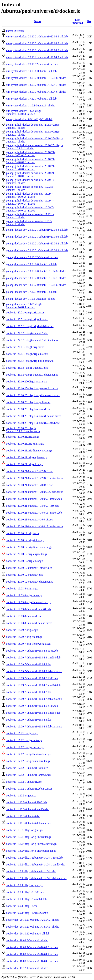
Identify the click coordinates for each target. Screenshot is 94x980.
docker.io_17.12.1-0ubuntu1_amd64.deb (28, 775)
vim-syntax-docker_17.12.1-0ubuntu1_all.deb (31, 99)
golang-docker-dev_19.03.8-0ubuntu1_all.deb (31, 264)
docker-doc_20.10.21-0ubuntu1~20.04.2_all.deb (33, 920)
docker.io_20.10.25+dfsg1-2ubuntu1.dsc (28, 409)
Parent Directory (15, 31)
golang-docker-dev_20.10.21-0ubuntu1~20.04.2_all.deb (37, 243)
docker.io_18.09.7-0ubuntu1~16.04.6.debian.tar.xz (34, 727)
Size (89, 21)
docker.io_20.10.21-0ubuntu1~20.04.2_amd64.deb (34, 499)
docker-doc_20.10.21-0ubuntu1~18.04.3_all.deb (33, 927)
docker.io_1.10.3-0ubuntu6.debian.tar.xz (28, 823)
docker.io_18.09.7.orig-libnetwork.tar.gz (28, 644)
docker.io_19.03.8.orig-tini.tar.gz (24, 595)
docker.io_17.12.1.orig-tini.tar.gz (24, 740)
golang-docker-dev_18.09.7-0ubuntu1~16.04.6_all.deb (36, 285)
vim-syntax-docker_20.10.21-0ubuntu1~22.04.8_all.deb (37, 36)
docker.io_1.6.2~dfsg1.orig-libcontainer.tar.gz (31, 844)
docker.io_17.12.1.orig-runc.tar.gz (25, 747)
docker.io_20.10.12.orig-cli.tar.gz (24, 561)
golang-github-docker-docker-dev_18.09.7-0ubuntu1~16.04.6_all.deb (30, 209)
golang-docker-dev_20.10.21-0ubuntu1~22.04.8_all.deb (37, 230)
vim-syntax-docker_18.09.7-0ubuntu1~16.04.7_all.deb (36, 85)
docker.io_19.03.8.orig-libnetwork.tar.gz (28, 602)
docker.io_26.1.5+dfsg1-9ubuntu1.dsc (27, 368)
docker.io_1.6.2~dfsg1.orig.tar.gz (24, 830)
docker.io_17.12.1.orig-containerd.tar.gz (28, 761)
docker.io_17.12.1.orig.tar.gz (22, 733)
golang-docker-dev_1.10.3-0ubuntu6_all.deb (31, 299)
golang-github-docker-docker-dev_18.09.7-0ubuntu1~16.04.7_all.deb (30, 202)
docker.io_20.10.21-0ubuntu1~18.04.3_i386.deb (33, 506)
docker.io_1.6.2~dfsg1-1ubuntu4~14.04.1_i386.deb (34, 858)
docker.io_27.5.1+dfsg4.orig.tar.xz (25, 312)
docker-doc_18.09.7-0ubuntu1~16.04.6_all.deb (32, 961)
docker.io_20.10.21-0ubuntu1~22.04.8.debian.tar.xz (35, 478)
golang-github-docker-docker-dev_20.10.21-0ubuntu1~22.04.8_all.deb (31, 154)
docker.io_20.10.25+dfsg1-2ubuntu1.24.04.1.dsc (33, 423)
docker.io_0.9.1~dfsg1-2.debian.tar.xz (27, 913)
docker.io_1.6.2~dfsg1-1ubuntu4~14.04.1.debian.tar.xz (36, 878)
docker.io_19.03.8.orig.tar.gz (22, 589)
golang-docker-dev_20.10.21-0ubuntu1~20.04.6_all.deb (37, 237)
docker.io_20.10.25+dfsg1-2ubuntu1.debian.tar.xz (33, 416)
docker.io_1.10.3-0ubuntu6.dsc (23, 816)
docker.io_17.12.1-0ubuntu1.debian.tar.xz (29, 789)
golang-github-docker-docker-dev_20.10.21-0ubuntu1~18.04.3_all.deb (31, 174)
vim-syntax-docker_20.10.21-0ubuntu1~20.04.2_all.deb (37, 50)
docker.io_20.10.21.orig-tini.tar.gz (25, 444)
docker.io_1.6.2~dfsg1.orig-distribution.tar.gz (31, 851)
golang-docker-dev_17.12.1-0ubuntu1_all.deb (31, 292)
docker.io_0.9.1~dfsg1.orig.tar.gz (24, 885)
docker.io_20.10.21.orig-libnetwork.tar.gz (29, 450)
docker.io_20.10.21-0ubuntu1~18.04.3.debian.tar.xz (35, 526)
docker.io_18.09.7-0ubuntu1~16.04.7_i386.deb (32, 678)
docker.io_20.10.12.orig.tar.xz (23, 533)
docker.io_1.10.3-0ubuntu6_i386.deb (26, 802)
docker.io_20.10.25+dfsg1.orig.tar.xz (26, 381)
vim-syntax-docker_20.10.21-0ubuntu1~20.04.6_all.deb (37, 43)
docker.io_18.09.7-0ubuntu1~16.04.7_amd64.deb (33, 685)
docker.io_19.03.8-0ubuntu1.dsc (24, 616)
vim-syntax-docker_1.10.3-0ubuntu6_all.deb (31, 105)
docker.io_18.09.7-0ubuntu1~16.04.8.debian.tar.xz (34, 671)
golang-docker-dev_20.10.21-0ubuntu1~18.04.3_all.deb (37, 250)
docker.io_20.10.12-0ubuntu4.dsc (24, 575)
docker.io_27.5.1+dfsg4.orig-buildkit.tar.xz (30, 326)
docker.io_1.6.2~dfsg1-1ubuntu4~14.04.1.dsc (31, 871)
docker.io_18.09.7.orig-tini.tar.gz (24, 637)
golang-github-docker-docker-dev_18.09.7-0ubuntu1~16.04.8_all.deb (30, 195)
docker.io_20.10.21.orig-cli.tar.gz (24, 464)
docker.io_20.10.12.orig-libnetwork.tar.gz (29, 547)
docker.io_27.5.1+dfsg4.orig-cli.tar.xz (27, 319)
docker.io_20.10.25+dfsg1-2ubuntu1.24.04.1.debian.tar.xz (23, 430)
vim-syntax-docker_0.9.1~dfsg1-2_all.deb (29, 119)
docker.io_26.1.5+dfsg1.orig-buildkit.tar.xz (30, 361)
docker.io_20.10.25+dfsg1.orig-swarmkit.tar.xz (32, 388)
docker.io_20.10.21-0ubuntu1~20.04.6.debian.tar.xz (35, 492)
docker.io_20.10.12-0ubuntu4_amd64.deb (29, 568)
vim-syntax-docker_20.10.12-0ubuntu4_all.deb (32, 64)
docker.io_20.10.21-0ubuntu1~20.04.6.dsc (29, 485)
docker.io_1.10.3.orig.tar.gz (21, 796)
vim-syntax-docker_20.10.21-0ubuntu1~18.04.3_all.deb (37, 57)
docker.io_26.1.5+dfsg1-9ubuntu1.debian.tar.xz (32, 375)
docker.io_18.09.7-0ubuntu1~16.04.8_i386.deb (32, 651)
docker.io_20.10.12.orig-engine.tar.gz (27, 554)
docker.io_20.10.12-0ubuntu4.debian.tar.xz (30, 582)
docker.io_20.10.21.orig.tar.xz (23, 437)
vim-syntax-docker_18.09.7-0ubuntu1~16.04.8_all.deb (36, 78)
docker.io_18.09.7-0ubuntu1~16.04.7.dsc (29, 692)
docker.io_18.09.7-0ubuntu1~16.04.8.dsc (29, 664)
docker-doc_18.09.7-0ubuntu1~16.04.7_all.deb (32, 954)
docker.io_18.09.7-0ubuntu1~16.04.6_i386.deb (32, 706)
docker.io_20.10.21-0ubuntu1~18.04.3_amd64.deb (34, 513)
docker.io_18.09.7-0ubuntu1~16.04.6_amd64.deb (33, 713)
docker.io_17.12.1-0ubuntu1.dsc (24, 782)
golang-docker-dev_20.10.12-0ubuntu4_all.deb (32, 257)
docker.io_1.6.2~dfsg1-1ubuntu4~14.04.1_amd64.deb (36, 865)
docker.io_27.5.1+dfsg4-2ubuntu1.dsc (27, 333)
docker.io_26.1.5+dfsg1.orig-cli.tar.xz (27, 354)
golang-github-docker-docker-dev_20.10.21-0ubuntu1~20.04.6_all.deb (31, 161)
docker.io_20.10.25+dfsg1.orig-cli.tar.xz (28, 402)
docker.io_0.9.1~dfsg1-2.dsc (22, 906)
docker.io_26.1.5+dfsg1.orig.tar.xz (25, 347)
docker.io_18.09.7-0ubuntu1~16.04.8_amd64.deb (33, 658)
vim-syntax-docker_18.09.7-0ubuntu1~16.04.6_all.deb (36, 92)
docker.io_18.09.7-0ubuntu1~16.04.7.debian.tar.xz (34, 699)
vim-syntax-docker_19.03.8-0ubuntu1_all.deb (31, 71)
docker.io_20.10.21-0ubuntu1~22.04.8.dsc (29, 471)
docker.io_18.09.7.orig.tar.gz (22, 630)
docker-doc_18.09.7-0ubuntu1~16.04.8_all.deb (32, 947)
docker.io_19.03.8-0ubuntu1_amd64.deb (28, 609)
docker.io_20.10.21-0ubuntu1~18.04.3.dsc (29, 519)
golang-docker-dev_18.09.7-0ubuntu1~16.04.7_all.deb (36, 278)
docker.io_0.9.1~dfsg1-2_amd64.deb (26, 899)
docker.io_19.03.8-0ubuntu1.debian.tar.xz (29, 623)
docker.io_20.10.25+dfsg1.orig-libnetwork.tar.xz (33, 395)
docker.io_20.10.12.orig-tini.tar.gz (25, 540)
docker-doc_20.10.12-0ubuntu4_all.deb (28, 934)
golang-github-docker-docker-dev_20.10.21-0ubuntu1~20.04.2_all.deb (31, 168)
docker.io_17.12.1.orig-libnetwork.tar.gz (28, 754)
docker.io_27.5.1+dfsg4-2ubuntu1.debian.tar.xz (32, 340)
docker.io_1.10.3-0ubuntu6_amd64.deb (28, 809)
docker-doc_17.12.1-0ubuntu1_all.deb (27, 968)
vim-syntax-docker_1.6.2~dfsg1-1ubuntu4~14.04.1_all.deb (24, 112)
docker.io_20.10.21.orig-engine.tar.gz (27, 457)
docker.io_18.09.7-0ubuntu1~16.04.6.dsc (29, 720)
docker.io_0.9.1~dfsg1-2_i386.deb (25, 892)
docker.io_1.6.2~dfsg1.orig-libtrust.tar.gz (29, 837)
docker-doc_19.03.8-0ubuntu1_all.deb (27, 940)
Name (38, 21)
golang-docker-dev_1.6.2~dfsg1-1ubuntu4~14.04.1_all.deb (24, 306)
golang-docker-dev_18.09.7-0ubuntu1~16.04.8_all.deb (36, 271)
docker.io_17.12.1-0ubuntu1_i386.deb (27, 768)
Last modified (78, 21)
